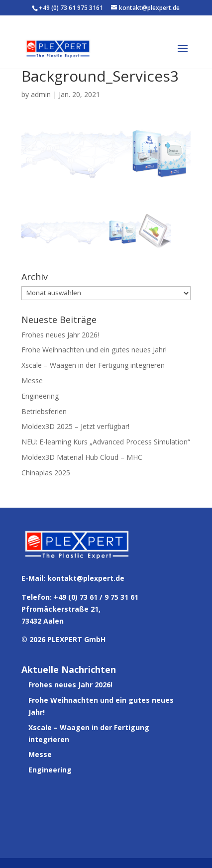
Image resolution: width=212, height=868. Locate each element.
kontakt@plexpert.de (86, 578)
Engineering (40, 396)
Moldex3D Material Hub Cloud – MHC (82, 457)
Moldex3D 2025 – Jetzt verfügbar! (75, 426)
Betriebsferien (44, 411)
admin (41, 94)
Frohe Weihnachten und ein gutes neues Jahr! (94, 350)
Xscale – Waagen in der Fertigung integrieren (93, 365)
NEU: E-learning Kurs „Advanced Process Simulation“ (106, 442)
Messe (32, 380)
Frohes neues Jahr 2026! (60, 335)
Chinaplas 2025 (46, 473)
